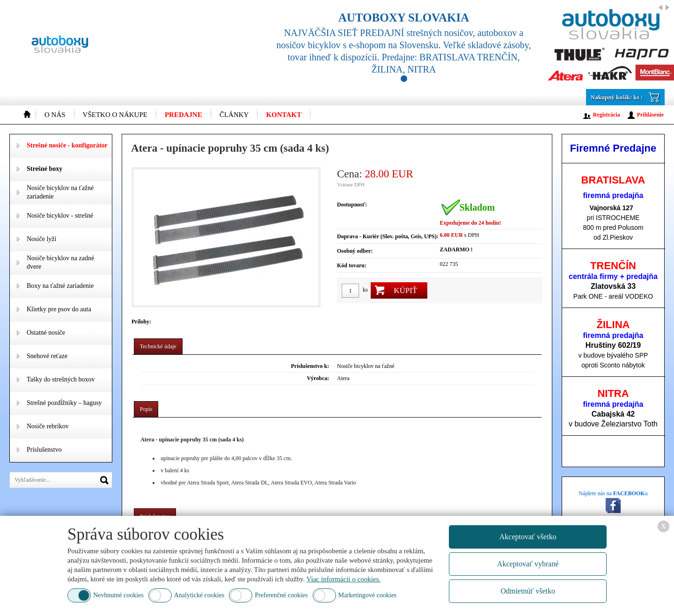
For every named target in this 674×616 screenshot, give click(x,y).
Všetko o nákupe (115, 115)
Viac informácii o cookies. (344, 579)
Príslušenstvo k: (310, 366)
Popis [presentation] (146, 409)
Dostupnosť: (352, 205)
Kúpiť (405, 290)
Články (234, 115)
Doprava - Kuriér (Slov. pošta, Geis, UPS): (388, 236)
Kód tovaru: (352, 265)
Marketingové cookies (368, 595)
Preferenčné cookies (281, 595)
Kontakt (284, 115)
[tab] (158, 347)
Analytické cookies (199, 595)
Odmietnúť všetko (528, 591)
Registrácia (607, 115)
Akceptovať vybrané (528, 564)
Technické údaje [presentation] (158, 346)
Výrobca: (318, 378)
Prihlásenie (650, 115)
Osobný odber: (355, 251)
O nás (55, 115)
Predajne (183, 115)
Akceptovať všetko (528, 537)
